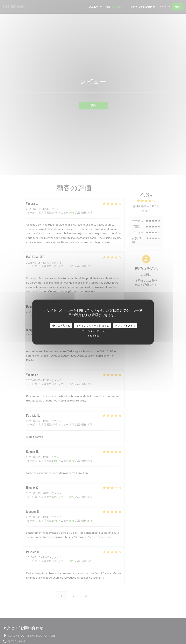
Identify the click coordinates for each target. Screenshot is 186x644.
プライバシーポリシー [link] (94, 331)
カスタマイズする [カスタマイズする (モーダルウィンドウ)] (125, 326)
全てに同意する (61, 326)
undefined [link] (94, 336)
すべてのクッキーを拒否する (93, 326)
